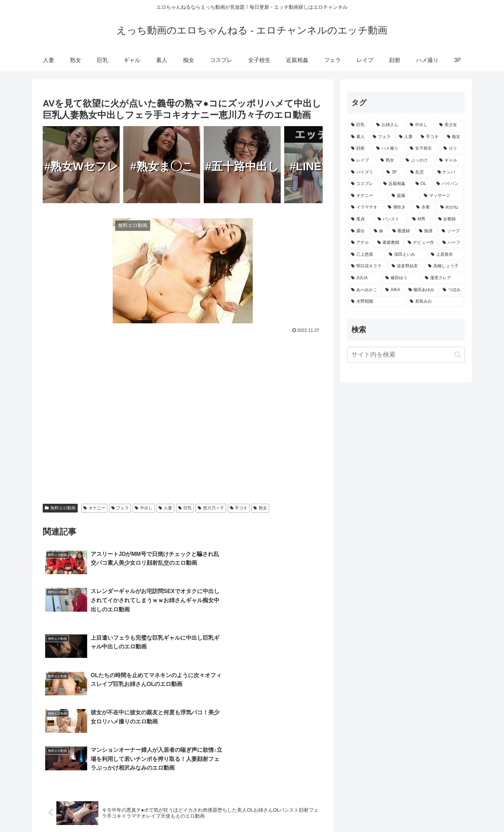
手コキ (239, 508)
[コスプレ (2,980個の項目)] (363, 184)
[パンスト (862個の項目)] (391, 219)
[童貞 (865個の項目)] (360, 219)
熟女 (260, 508)
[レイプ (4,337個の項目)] (362, 160)
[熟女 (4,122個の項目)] (389, 160)
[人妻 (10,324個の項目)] (406, 137)
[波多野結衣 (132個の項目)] (406, 266)
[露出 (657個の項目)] (359, 231)
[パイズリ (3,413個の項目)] (365, 172)
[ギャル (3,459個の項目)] (450, 160)
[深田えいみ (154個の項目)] (406, 255)
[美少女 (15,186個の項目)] (450, 125)
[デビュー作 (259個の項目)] (421, 243)
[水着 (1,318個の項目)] (424, 207)
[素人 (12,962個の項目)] (358, 137)
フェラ (120, 508)
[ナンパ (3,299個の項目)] (449, 172)
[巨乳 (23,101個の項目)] (360, 125)
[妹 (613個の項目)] (379, 231)
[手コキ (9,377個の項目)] (430, 137)
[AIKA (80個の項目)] (393, 290)
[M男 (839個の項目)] (421, 219)
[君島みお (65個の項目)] (435, 302)
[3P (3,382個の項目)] (394, 172)
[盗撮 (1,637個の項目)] (404, 196)
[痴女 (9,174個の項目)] (454, 137)
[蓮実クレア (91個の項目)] (443, 278)
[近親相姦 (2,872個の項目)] (395, 184)
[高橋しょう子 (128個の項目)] (444, 266)
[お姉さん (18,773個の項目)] (389, 125)
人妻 (165, 508)
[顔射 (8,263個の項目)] (360, 149)
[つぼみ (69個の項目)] (452, 290)
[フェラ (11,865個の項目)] (382, 137)
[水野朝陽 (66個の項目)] (377, 302)
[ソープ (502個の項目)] (451, 231)
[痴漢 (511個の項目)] (426, 231)
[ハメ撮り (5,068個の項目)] (389, 149)
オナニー (94, 508)
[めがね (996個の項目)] (451, 207)
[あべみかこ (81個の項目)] (364, 290)
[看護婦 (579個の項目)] (402, 231)
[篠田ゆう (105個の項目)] (401, 278)
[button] (458, 355)
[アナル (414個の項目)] (360, 243)
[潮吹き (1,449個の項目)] (398, 207)
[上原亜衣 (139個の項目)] (446, 255)
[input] (406, 355)
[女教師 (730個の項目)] (450, 219)
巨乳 (185, 508)
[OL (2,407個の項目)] (422, 184)
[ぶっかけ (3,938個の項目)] (419, 160)
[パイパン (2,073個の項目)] (449, 184)
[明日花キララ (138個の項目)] (367, 266)
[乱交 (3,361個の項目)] (420, 172)
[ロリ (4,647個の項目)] (452, 149)
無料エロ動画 (60, 508)
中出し (144, 508)
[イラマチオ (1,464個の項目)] (366, 207)
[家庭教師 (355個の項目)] (389, 243)
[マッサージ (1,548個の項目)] (442, 196)
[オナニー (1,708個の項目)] (367, 196)
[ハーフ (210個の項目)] (452, 243)
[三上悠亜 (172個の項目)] (366, 255)
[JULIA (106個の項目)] (364, 278)
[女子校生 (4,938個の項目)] (423, 149)
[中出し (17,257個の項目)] (421, 125)
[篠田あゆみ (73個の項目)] (422, 290)
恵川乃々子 (211, 508)
